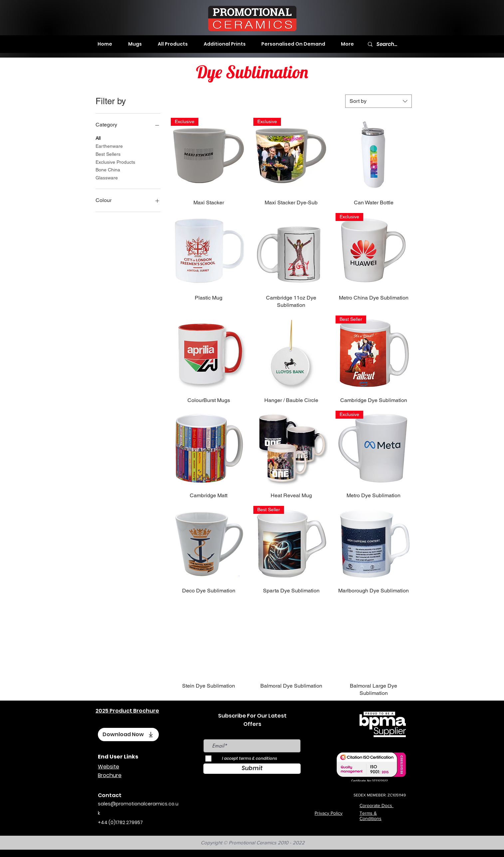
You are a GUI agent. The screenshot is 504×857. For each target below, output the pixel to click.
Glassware (107, 177)
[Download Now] (128, 735)
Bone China (108, 169)
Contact (110, 795)
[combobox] (378, 101)
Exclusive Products (115, 162)
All (98, 138)
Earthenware (109, 146)
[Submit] (252, 769)
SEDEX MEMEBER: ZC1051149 (380, 795)
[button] (135, 44)
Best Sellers (108, 154)
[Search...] (389, 44)
